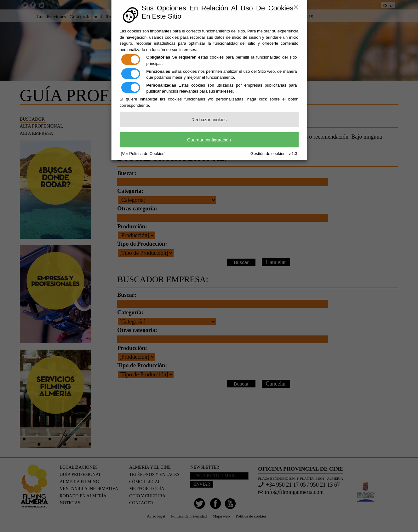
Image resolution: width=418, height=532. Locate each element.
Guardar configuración (209, 140)
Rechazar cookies (209, 120)
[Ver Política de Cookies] (143, 154)
